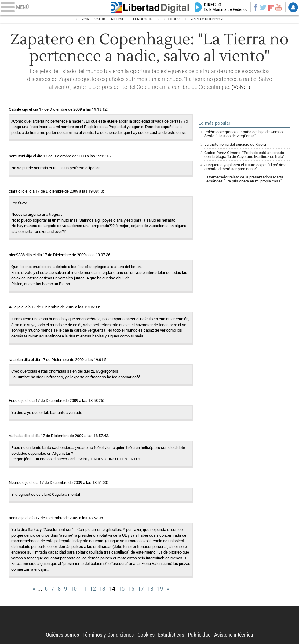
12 (93, 589)
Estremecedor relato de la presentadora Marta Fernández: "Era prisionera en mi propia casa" (244, 179)
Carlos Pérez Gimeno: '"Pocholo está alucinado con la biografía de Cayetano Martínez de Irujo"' (244, 155)
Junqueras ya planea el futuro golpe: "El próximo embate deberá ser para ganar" (245, 167)
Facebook (255, 7)
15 (122, 589)
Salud (100, 19)
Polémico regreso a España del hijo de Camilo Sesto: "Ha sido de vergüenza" (243, 134)
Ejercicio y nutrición (204, 19)
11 (83, 589)
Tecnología (142, 19)
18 (150, 589)
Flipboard (271, 7)
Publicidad (199, 635)
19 (160, 589)
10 (74, 589)
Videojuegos (168, 19)
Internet (118, 19)
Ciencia (83, 19)
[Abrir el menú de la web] (52, 7)
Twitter (263, 7)
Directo (226, 7)
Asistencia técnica (234, 635)
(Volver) (241, 87)
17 (141, 589)
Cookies (146, 635)
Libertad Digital (150, 7)
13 (102, 589)
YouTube (278, 7)
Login (293, 7)
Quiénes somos (62, 635)
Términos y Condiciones (108, 635)
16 (131, 589)
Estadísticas (171, 635)
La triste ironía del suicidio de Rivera (235, 144)
